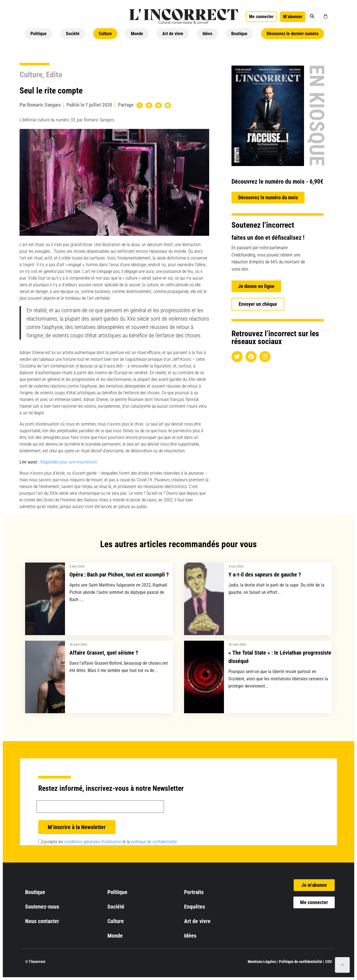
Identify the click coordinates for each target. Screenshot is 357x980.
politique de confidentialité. (155, 842)
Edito (54, 75)
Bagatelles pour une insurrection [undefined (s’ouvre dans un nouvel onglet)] (69, 462)
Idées (207, 34)
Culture (105, 34)
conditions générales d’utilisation (93, 842)
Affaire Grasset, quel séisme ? (104, 653)
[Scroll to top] (342, 965)
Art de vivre (173, 34)
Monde (137, 34)
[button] (312, 16)
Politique (38, 34)
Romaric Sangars (44, 105)
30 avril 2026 (78, 645)
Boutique (239, 34)
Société (73, 34)
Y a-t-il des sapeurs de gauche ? (265, 575)
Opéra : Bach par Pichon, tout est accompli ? (119, 575)
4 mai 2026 (77, 566)
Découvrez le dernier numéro (293, 34)
